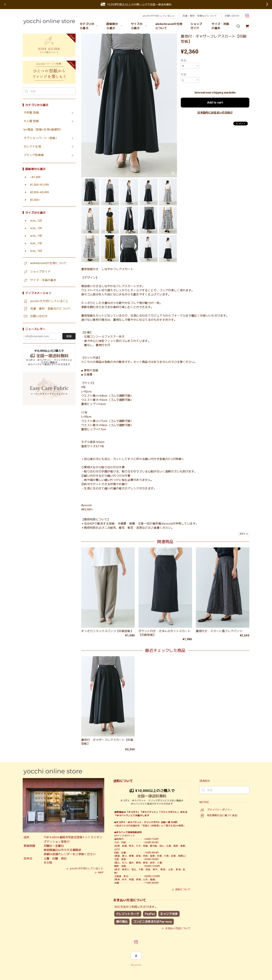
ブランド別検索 (34, 155)
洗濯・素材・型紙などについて (200, 16)
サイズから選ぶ (139, 26)
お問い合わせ (232, 16)
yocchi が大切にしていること (159, 16)
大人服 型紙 (31, 121)
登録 (69, 336)
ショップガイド (196, 26)
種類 (184, 60)
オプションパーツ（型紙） (41, 138)
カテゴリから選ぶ (89, 26)
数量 (184, 74)
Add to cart (215, 102)
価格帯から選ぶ (115, 26)
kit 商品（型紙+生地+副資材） (43, 130)
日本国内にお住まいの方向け (215, 113)
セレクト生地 (32, 147)
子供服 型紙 (31, 113)
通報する (244, 534)
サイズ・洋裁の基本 (220, 26)
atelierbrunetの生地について (169, 26)
